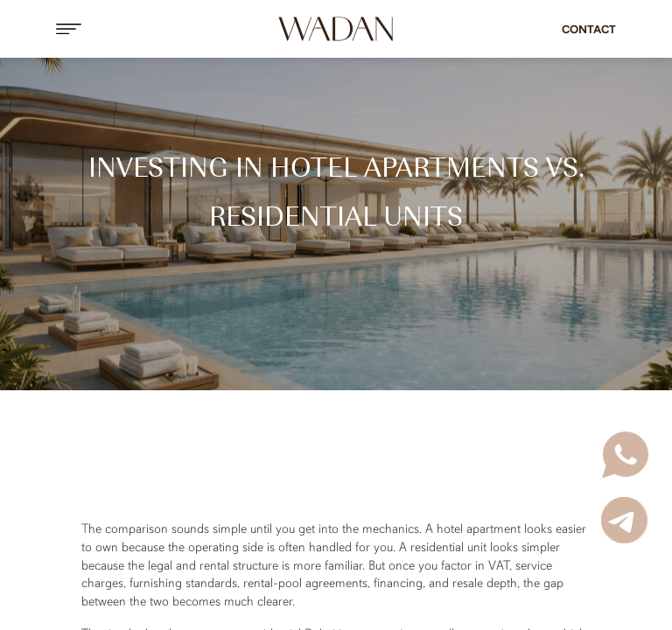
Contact (589, 29)
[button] (142, 29)
